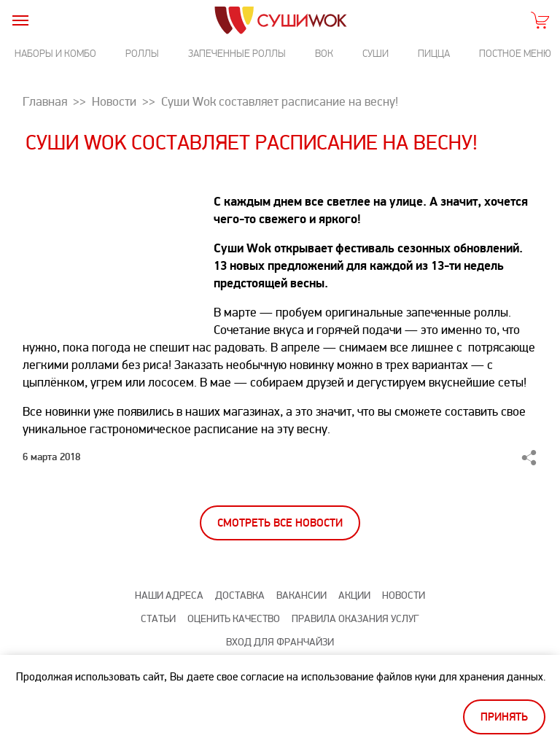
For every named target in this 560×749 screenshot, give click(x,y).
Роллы (142, 54)
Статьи (158, 619)
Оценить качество (234, 619)
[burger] (20, 20)
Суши (376, 54)
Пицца (434, 54)
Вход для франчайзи (280, 642)
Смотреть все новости (280, 523)
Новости (404, 595)
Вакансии (302, 595)
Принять (504, 717)
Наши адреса (169, 595)
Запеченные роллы (237, 54)
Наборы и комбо (55, 54)
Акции (354, 595)
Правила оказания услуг (355, 619)
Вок (324, 54)
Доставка (240, 595)
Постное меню (515, 54)
